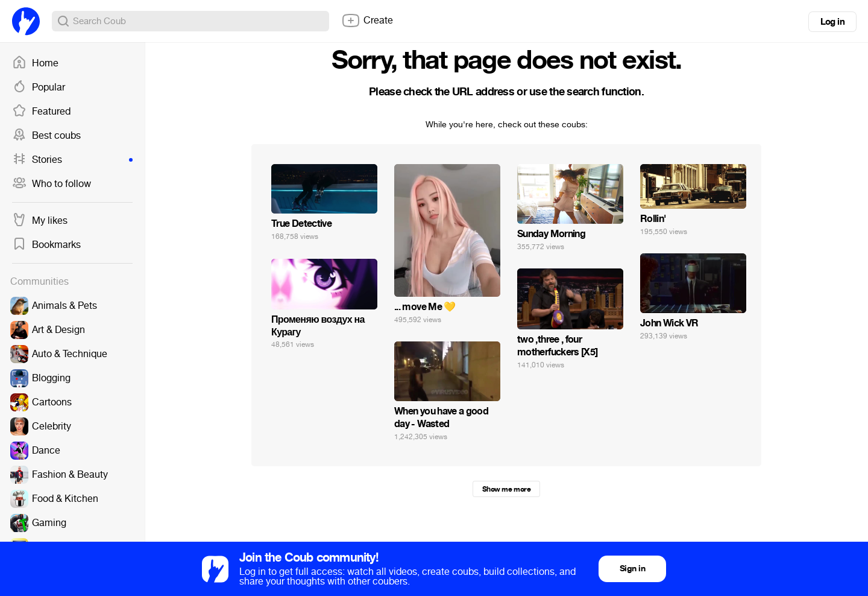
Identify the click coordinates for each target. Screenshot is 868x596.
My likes (40, 221)
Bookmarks (46, 245)
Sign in (632, 569)
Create (367, 21)
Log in (832, 22)
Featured (41, 112)
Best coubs (46, 136)
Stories (72, 160)
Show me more (506, 489)
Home (35, 63)
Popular (39, 87)
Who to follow (52, 184)
